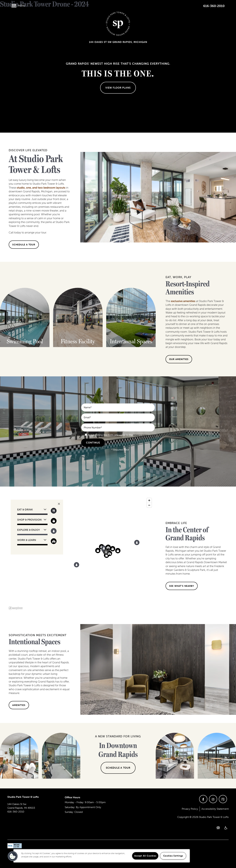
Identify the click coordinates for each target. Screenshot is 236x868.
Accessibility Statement (215, 809)
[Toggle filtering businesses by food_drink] (54, 511)
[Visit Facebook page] (203, 799)
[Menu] (18, 6)
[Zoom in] (149, 500)
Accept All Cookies (145, 856)
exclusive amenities (183, 301)
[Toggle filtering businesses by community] (54, 541)
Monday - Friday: (74, 802)
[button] (24, 245)
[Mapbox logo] (16, 608)
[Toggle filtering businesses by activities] (54, 531)
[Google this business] (223, 799)
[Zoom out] (149, 505)
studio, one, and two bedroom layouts (41, 188)
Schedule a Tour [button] (118, 768)
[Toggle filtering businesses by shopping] (54, 521)
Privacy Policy (190, 809)
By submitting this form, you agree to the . (118, 435)
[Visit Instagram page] (213, 799)
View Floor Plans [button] (118, 88)
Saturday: (70, 807)
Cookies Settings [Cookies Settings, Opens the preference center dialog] (173, 856)
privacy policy (141, 435)
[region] (80, 554)
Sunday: (69, 812)
